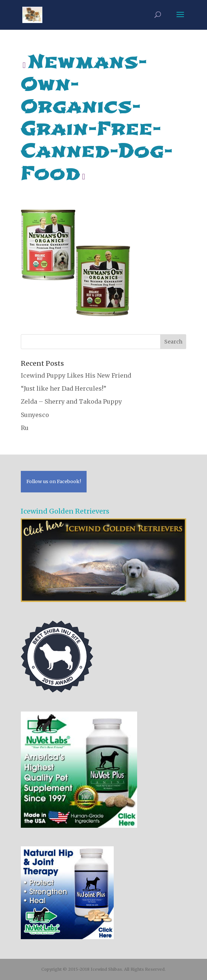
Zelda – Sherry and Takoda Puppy (71, 401)
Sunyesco (35, 415)
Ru (25, 428)
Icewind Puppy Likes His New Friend (76, 375)
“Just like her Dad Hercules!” (64, 388)
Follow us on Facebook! (54, 481)
